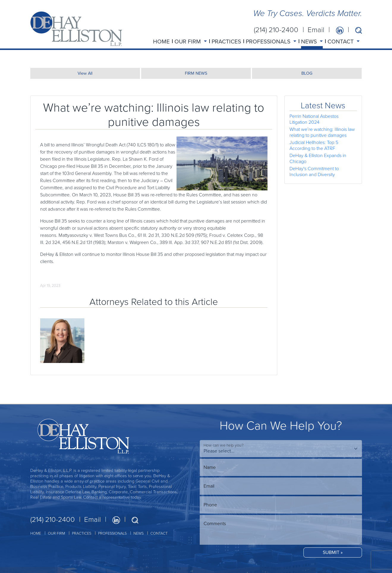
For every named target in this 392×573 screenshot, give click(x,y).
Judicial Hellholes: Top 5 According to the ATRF (314, 145)
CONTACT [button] (341, 42)
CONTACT (159, 533)
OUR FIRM (56, 533)
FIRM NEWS (196, 73)
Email (316, 30)
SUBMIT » (333, 552)
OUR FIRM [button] (188, 42)
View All (85, 73)
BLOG (307, 73)
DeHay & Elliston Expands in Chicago (318, 158)
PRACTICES (226, 42)
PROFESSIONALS (112, 533)
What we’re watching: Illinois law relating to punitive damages (322, 132)
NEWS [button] (310, 42)
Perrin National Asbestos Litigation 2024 (314, 119)
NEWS (138, 533)
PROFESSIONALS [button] (269, 42)
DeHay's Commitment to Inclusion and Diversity (314, 172)
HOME (161, 42)
